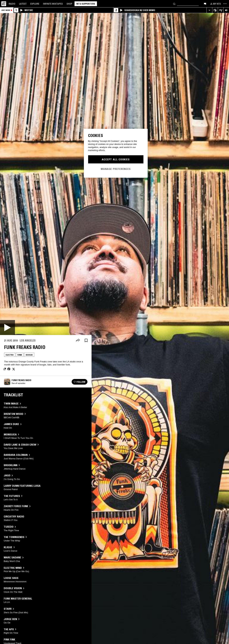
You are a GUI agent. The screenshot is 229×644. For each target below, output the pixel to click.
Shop (69, 4)
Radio (12, 4)
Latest (23, 4)
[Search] (174, 4)
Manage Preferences (116, 169)
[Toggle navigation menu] (225, 4)
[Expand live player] (209, 10)
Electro (10, 355)
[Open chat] (205, 4)
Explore (35, 4)
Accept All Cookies (116, 159)
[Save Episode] (86, 341)
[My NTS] (215, 4)
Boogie (29, 355)
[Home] (4, 4)
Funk (20, 355)
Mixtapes (53, 4)
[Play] (7, 328)
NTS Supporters (86, 4)
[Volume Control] (226, 10)
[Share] (78, 340)
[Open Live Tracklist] (221, 10)
